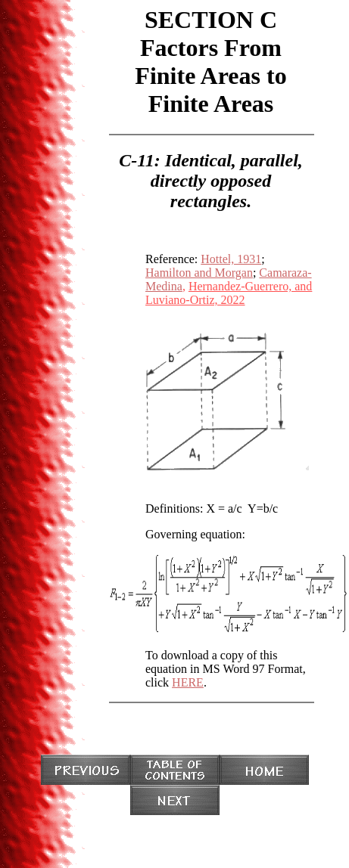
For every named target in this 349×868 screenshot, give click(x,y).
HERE (188, 682)
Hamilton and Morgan (199, 273)
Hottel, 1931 (231, 259)
